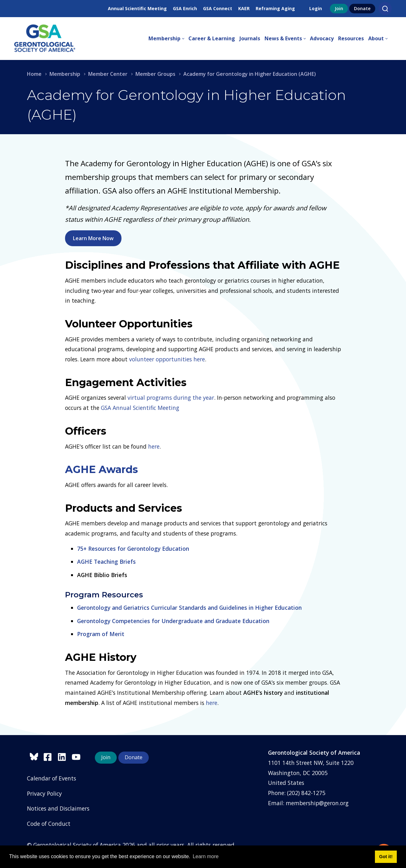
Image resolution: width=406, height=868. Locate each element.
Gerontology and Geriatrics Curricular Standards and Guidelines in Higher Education (189, 608)
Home (34, 74)
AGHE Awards (101, 469)
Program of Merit (101, 634)
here (154, 446)
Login (316, 8)
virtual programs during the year (171, 398)
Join (339, 8)
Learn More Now (93, 238)
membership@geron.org (317, 803)
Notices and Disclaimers (58, 808)
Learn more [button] (206, 856)
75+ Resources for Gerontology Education (133, 549)
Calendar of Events (52, 778)
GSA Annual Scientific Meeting (140, 408)
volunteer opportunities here (167, 359)
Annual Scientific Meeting (137, 8)
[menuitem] (168, 39)
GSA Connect (218, 8)
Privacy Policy (44, 793)
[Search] (385, 9)
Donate (362, 8)
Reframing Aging (275, 8)
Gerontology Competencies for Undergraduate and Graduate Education (173, 621)
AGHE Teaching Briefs (106, 562)
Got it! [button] (386, 857)
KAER (244, 8)
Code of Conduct (49, 824)
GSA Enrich (185, 8)
